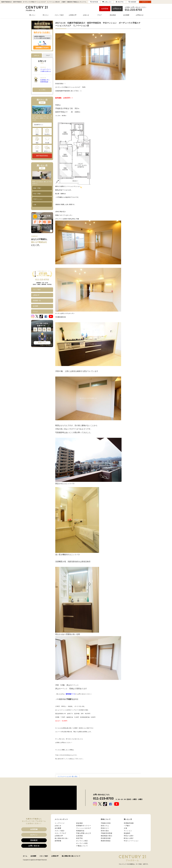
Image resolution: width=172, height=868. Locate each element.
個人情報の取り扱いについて (71, 856)
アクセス (35, 312)
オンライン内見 (82, 843)
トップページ (60, 823)
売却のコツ (105, 828)
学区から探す (129, 836)
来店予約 (80, 838)
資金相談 (80, 823)
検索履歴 (132, 2)
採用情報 (58, 841)
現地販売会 (80, 831)
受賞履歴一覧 (37, 301)
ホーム (25, 856)
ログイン (34, 835)
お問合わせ (117, 9)
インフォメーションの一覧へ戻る (67, 776)
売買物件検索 (129, 823)
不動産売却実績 (107, 833)
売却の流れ (105, 831)
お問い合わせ (34, 846)
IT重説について (82, 846)
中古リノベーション (131, 841)
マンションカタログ (84, 828)
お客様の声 (36, 295)
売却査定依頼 (106, 838)
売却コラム (105, 826)
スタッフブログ (60, 833)
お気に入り (107, 2)
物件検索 (94, 2)
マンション (128, 831)
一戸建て (127, 826)
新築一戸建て (37, 188)
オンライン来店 (82, 841)
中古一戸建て (37, 194)
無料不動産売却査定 (42, 156)
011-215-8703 (42, 280)
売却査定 (34, 840)
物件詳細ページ (70, 694)
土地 (35, 205)
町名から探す (129, 838)
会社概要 (35, 306)
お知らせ (58, 826)
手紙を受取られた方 (84, 833)
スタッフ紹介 (37, 290)
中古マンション (38, 199)
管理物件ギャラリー (84, 826)
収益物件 (127, 833)
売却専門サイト (39, 125)
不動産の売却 (106, 823)
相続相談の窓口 (107, 836)
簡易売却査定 (106, 841)
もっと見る (42, 90)
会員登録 (105, 9)
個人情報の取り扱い (62, 838)
